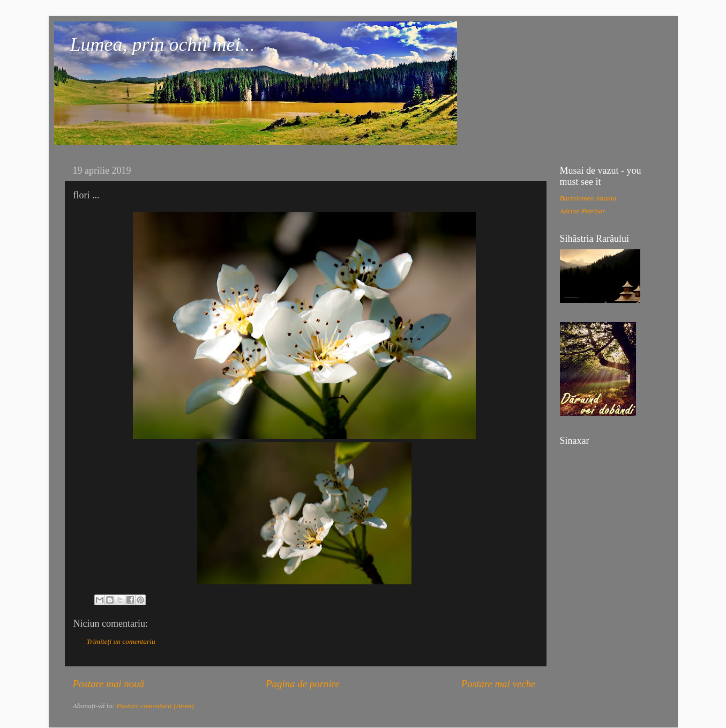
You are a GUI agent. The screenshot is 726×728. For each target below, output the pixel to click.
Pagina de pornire (303, 684)
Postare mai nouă (109, 684)
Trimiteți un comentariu (121, 641)
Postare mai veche (499, 684)
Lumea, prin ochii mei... (163, 44)
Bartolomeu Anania (588, 198)
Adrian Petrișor (583, 211)
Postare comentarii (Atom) (155, 706)
